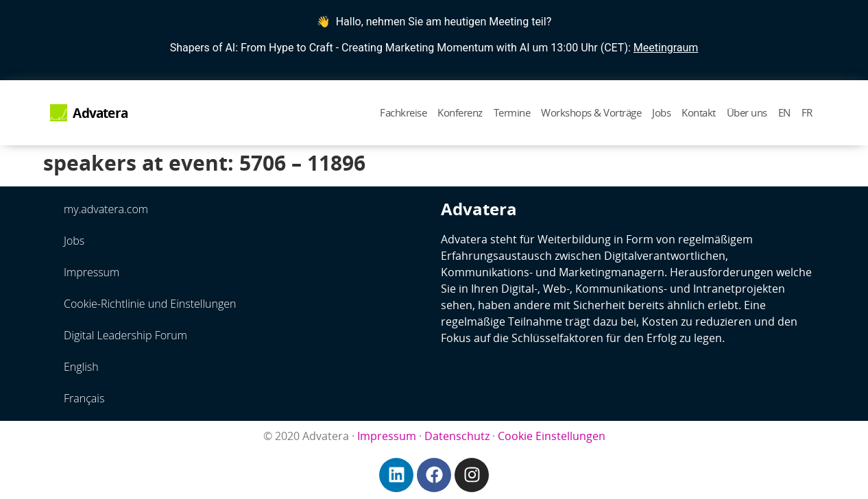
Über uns (747, 112)
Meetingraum (666, 48)
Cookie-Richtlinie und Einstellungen (150, 304)
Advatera (100, 113)
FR (807, 112)
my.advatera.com (106, 209)
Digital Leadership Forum (125, 335)
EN (784, 112)
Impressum (92, 272)
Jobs (661, 112)
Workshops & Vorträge (591, 112)
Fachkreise (403, 112)
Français (84, 398)
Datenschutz (457, 436)
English (81, 367)
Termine (512, 112)
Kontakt (699, 112)
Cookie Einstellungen (552, 436)
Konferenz (460, 112)
